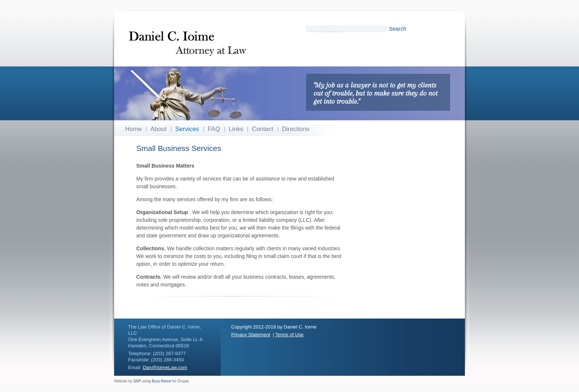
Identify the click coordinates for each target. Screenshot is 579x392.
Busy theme (162, 381)
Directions (296, 129)
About (158, 129)
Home (133, 129)
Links (236, 129)
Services (187, 129)
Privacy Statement (251, 335)
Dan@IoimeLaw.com (165, 367)
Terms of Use (289, 335)
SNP (137, 381)
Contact (263, 129)
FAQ (214, 129)
